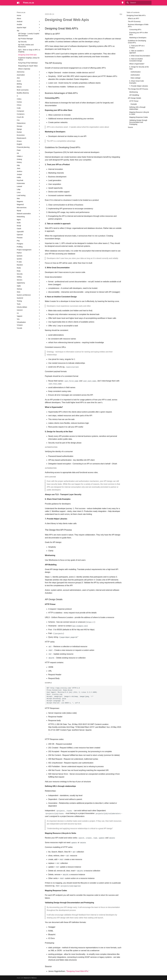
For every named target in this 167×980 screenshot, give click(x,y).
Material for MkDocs (30, 977)
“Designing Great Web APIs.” (78, 971)
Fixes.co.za (21, 12)
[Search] (138, 3)
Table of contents (133, 12)
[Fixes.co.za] (18, 3)
